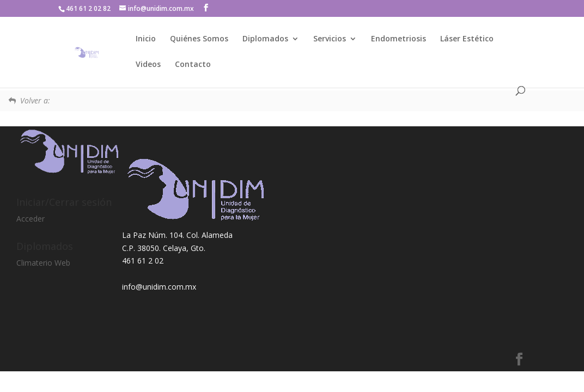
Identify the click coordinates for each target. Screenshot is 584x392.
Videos (148, 65)
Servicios (330, 39)
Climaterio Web (43, 263)
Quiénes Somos (199, 39)
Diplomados (265, 39)
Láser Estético (467, 39)
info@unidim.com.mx (159, 287)
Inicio (146, 39)
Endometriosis (399, 39)
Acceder (31, 219)
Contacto (193, 65)
